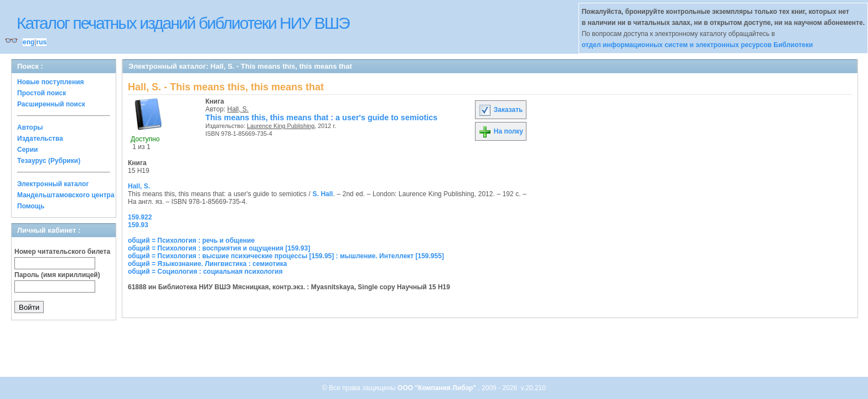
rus (41, 42)
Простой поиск (42, 93)
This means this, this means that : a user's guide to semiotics (321, 117)
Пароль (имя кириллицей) (57, 275)
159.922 (140, 217)
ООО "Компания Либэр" (438, 388)
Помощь (31, 206)
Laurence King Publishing (281, 126)
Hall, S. (238, 109)
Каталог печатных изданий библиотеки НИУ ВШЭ (183, 23)
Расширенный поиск (51, 104)
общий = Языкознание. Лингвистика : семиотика (207, 264)
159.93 (138, 225)
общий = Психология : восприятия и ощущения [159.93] (219, 248)
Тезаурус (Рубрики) (49, 161)
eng (29, 42)
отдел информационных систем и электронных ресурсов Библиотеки (697, 45)
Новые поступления (51, 82)
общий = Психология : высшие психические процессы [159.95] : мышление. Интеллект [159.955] (286, 256)
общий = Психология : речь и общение (191, 241)
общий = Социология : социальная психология (205, 272)
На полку (501, 131)
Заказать (500, 110)
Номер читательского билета (62, 252)
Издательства (40, 139)
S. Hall (322, 194)
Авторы (30, 127)
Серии (27, 150)
